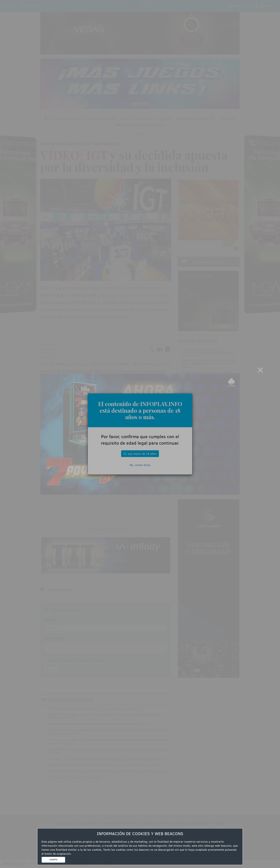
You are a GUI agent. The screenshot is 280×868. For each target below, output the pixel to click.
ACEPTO (53, 860)
